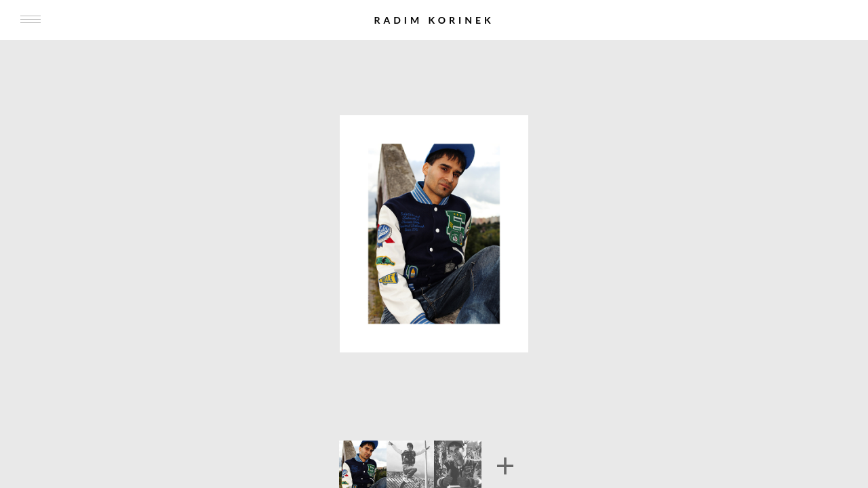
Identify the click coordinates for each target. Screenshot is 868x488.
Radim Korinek (434, 20)
